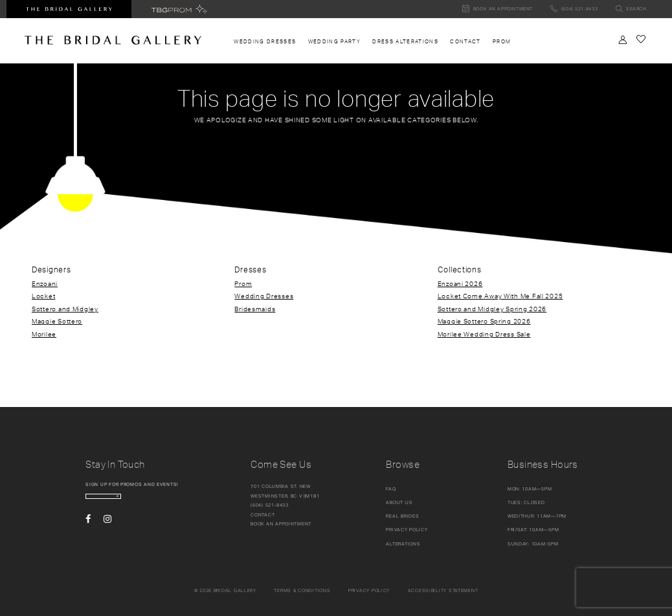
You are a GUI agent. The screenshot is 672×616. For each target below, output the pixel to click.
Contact (263, 515)
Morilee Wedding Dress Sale (484, 334)
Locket (43, 296)
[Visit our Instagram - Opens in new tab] (107, 530)
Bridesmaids (255, 309)
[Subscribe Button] (181, 502)
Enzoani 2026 (460, 283)
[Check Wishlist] (641, 39)
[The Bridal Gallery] (113, 40)
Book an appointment (281, 524)
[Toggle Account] (623, 40)
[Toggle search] (631, 9)
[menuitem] (265, 42)
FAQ (391, 489)
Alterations (403, 544)
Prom (243, 283)
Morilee (44, 334)
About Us (399, 502)
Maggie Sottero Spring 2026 (484, 321)
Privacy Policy (407, 530)
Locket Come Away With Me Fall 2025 (500, 296)
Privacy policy (369, 590)
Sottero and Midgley (65, 309)
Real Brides (402, 516)
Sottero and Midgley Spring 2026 (492, 309)
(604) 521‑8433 (270, 505)
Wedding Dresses (264, 296)
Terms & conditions (302, 590)
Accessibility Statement (443, 590)
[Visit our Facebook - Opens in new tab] (88, 530)
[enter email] (139, 502)
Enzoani (45, 283)
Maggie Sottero (57, 321)
